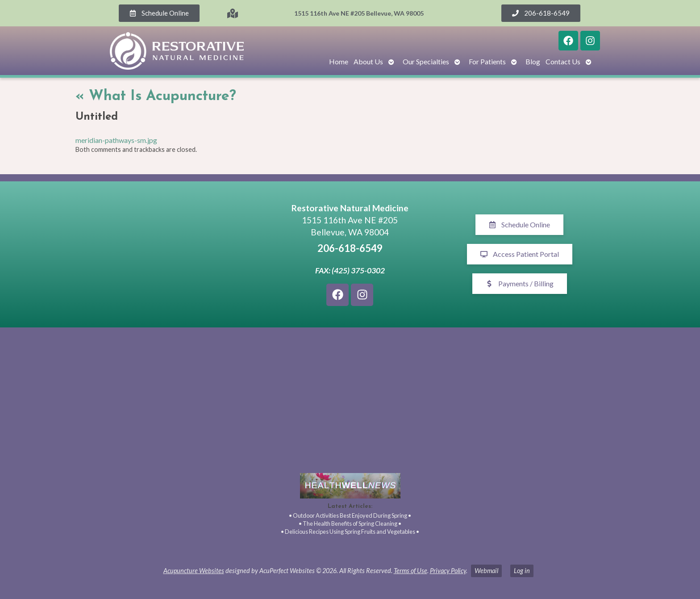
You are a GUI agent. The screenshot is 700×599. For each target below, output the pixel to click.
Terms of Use (410, 571)
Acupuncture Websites (194, 571)
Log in (522, 571)
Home (339, 61)
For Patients (487, 61)
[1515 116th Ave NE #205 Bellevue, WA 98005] (180, 254)
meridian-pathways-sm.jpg (116, 140)
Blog (533, 61)
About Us (368, 61)
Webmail (486, 571)
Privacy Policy (448, 571)
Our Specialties (426, 61)
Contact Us (563, 61)
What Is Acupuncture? (156, 96)
